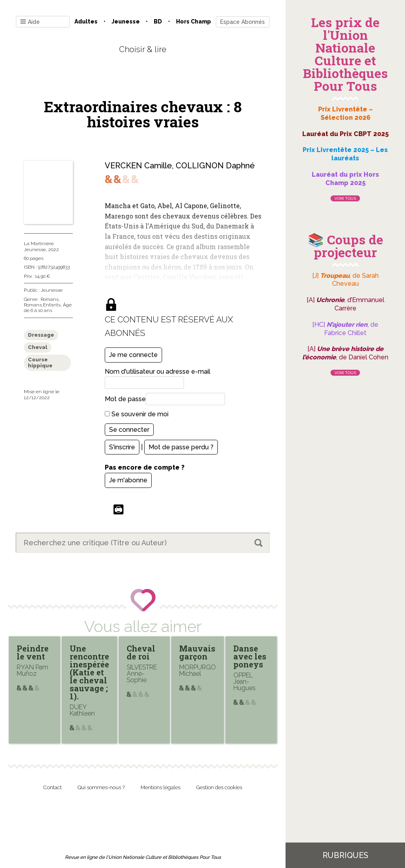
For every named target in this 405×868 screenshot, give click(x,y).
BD (158, 21)
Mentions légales (160, 787)
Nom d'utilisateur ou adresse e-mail (157, 372)
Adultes (86, 21)
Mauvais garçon (197, 652)
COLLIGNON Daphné (215, 166)
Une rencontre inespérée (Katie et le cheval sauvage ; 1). (89, 672)
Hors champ (194, 21)
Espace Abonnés (243, 22)
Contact (53, 787)
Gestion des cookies (219, 787)
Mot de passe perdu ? (181, 447)
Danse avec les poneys (250, 656)
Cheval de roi (141, 652)
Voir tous (345, 198)
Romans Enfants (42, 305)
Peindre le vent (33, 652)
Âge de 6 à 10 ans (48, 308)
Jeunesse (126, 21)
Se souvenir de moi (137, 414)
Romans (50, 299)
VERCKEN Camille (138, 166)
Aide (30, 22)
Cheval (38, 347)
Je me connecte (133, 355)
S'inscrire (122, 447)
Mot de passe (125, 399)
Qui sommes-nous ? (101, 787)
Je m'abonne (128, 480)
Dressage (41, 335)
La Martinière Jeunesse (39, 246)
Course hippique (40, 363)
